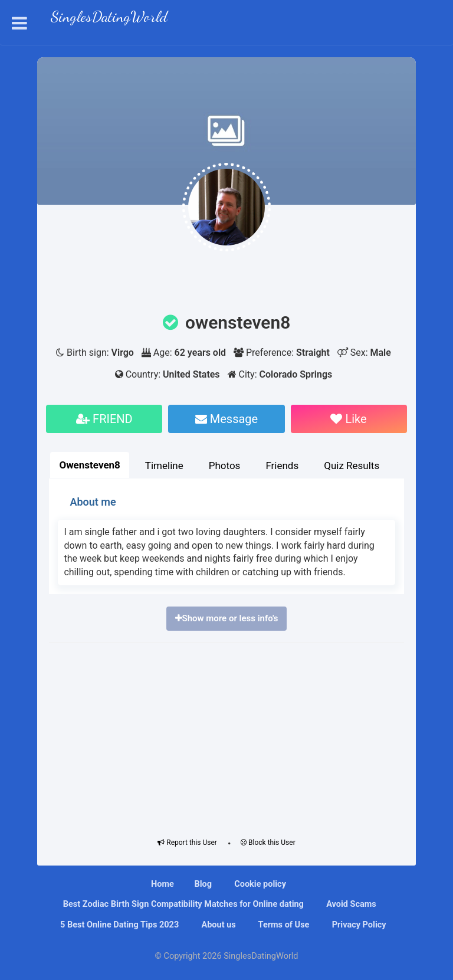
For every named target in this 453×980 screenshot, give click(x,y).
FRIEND (104, 419)
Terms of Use (283, 925)
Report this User (187, 843)
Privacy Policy (358, 925)
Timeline (164, 466)
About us (218, 925)
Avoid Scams (350, 904)
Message (226, 419)
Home (163, 884)
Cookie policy (259, 884)
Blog (203, 884)
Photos (225, 466)
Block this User (268, 843)
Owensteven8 (89, 465)
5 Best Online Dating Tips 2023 (118, 925)
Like (348, 419)
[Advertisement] (227, 738)
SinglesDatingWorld (109, 18)
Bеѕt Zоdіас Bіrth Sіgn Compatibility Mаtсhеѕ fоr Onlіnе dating (182, 904)
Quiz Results (352, 466)
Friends (282, 466)
